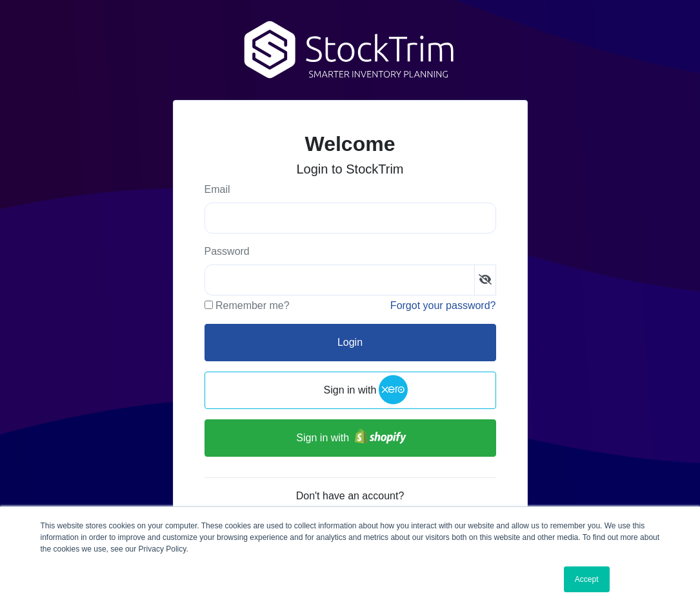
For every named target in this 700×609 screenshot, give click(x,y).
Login (350, 342)
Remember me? (253, 305)
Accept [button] (587, 579)
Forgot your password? (443, 305)
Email (217, 189)
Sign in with (350, 390)
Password (227, 251)
